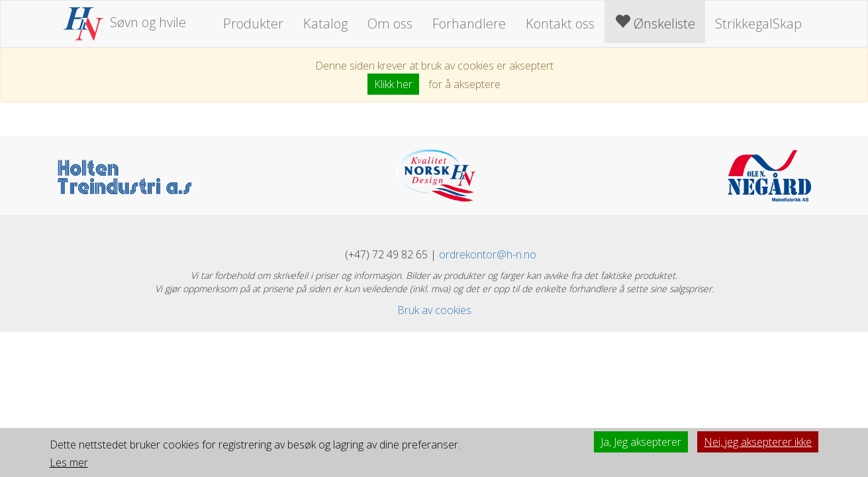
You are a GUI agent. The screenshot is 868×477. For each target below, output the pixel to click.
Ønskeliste (655, 23)
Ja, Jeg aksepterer (641, 442)
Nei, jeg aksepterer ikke (758, 442)
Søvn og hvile (125, 22)
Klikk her (393, 84)
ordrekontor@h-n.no (488, 254)
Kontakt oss (560, 24)
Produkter (253, 24)
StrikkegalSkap (758, 24)
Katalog (325, 24)
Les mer (69, 462)
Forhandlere (469, 24)
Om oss (390, 24)
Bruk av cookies (434, 310)
